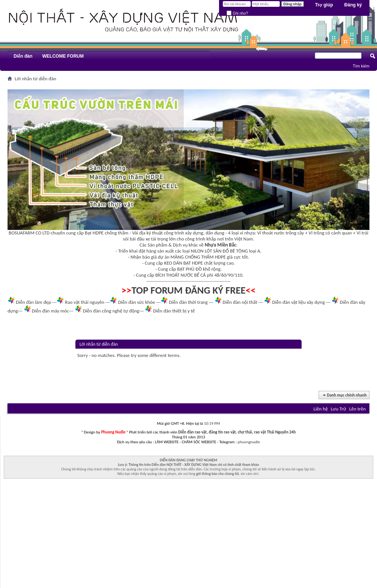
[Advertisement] (188, 535)
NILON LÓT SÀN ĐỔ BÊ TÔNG (219, 251)
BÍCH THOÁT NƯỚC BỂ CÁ (181, 275)
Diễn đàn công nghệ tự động (111, 311)
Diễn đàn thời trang (188, 302)
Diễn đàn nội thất (240, 302)
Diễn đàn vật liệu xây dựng (299, 302)
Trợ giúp (324, 5)
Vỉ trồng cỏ (320, 233)
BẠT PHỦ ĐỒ (190, 269)
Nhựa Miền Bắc (220, 245)
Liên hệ (320, 409)
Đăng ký (353, 5)
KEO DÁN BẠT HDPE (183, 263)
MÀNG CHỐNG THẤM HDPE (198, 257)
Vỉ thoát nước (271, 233)
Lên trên (357, 409)
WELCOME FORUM (63, 56)
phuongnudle (249, 442)
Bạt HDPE (94, 233)
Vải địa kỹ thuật (147, 233)
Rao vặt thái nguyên (84, 302)
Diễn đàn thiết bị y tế (174, 311)
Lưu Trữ (338, 409)
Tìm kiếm (361, 66)
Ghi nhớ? (237, 13)
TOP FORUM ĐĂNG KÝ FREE (189, 290)
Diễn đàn (23, 56)
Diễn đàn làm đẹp (33, 302)
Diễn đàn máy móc (50, 311)
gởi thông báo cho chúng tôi (217, 474)
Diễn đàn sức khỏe (136, 302)
